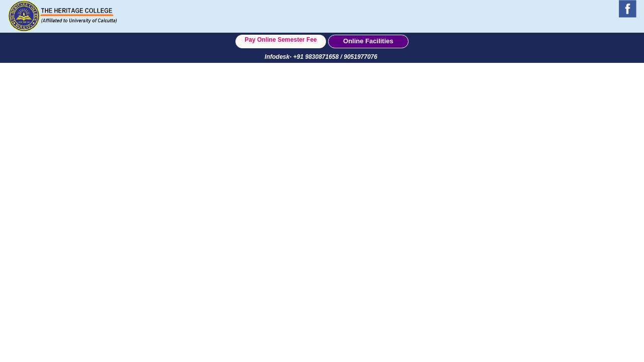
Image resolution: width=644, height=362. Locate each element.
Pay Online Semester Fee (280, 40)
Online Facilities (368, 41)
